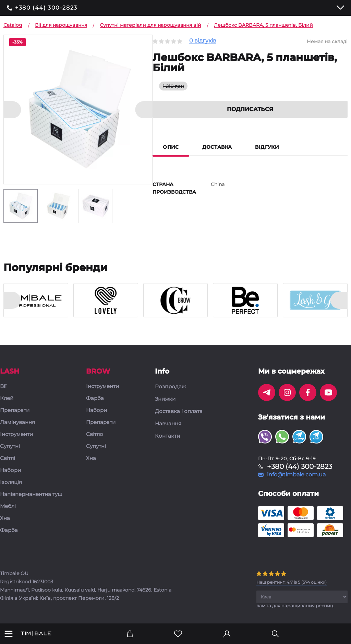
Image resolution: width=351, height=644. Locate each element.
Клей (7, 398)
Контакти (167, 436)
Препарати (15, 410)
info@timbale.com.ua (296, 475)
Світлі (8, 458)
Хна (5, 518)
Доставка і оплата (179, 411)
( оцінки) (292, 582)
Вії (3, 386)
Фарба (9, 530)
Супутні (10, 446)
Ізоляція (11, 482)
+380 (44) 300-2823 (46, 8)
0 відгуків (203, 41)
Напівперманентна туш (31, 494)
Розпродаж (170, 387)
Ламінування (17, 422)
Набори (10, 470)
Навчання (168, 424)
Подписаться (250, 109)
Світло (95, 434)
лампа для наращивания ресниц (295, 606)
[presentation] (12, 300)
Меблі (8, 506)
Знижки (165, 399)
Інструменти (16, 434)
